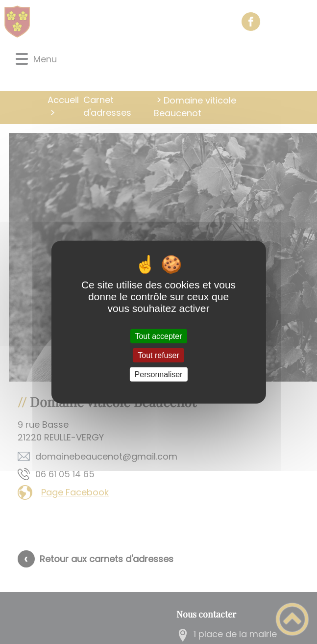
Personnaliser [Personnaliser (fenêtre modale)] (159, 374)
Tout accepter (158, 336)
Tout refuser (158, 355)
